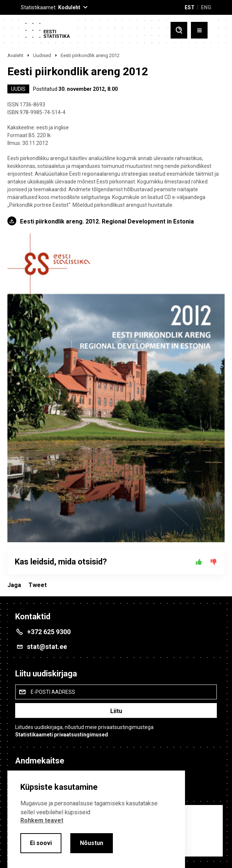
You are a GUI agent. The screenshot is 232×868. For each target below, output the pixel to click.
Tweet (38, 585)
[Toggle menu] (199, 30)
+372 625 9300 (49, 632)
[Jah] (199, 562)
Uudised (42, 55)
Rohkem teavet (42, 820)
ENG (206, 7)
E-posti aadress (53, 692)
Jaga (14, 585)
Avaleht (15, 55)
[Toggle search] (179, 30)
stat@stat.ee (47, 647)
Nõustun (92, 843)
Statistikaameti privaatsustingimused (62, 735)
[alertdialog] (96, 819)
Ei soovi (41, 843)
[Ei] (213, 562)
